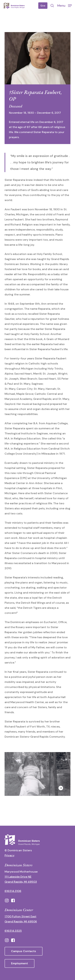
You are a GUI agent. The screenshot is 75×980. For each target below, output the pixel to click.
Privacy (9, 855)
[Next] (61, 788)
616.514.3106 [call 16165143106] (13, 891)
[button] (65, 5)
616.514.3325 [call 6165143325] (13, 931)
